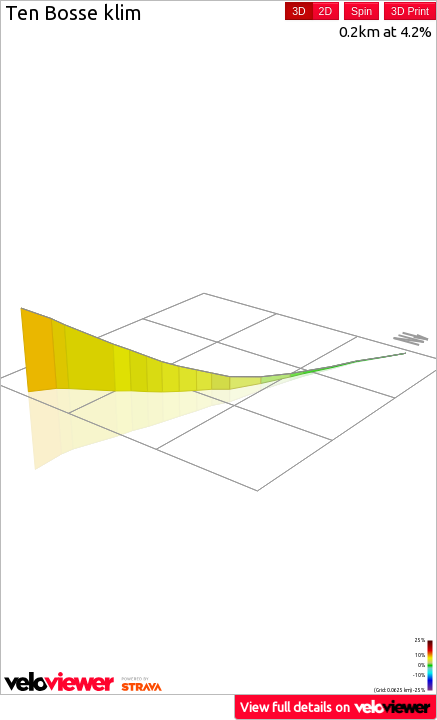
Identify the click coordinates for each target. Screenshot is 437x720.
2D (325, 11)
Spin (361, 11)
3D (298, 11)
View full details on (336, 706)
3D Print (410, 11)
